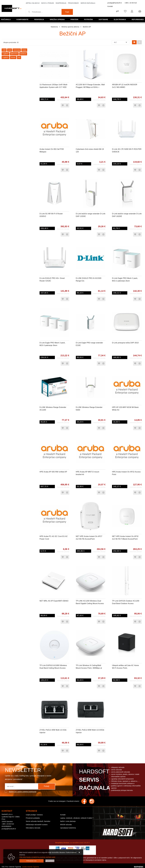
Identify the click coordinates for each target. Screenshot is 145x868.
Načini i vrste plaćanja (68, 821)
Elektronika (120, 19)
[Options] (50, 861)
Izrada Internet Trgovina (31, 867)
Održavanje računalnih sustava (37, 825)
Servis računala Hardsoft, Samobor (38, 821)
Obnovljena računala (33, 828)
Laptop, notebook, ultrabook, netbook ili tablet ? (77, 818)
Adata (24, 50)
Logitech (6, 54)
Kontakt (110, 6)
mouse (13, 57)
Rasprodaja (61, 3)
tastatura (23, 54)
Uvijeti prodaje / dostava (34, 815)
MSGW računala (66, 825)
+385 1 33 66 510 (131, 3)
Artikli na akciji (33, 3)
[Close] (31, 861)
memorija (17, 50)
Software (103, 19)
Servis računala (88, 3)
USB (4, 50)
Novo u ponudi (48, 3)
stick (10, 50)
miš (19, 57)
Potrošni (89, 19)
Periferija (39, 19)
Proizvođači (73, 3)
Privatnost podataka (33, 818)
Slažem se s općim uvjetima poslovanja (23, 792)
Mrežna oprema (57, 19)
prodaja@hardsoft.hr (115, 3)
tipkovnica (14, 54)
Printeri (74, 19)
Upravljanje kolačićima (68, 828)
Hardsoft (94, 780)
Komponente (23, 19)
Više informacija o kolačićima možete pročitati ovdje (37, 857)
